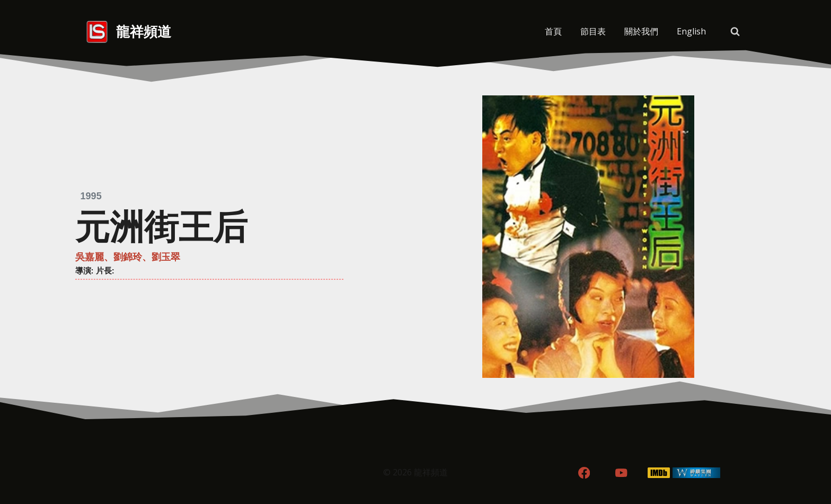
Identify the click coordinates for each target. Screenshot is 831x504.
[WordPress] (697, 473)
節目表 (593, 31)
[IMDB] (659, 473)
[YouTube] (621, 473)
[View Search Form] (735, 32)
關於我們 (641, 31)
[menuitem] (691, 32)
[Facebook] (584, 473)
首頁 (553, 31)
